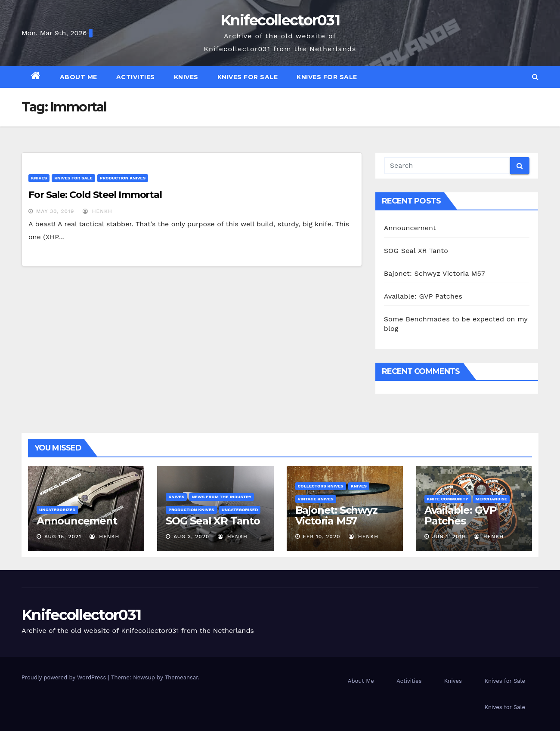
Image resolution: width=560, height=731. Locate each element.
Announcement (410, 228)
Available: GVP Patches (423, 296)
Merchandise (492, 499)
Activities (136, 77)
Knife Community (448, 499)
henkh (97, 211)
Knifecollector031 (280, 20)
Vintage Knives (316, 499)
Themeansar (181, 677)
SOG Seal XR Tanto (416, 251)
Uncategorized (57, 510)
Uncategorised (240, 510)
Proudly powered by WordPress (65, 677)
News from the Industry (221, 497)
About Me (79, 77)
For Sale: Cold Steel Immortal (95, 195)
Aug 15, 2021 (63, 537)
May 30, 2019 (55, 211)
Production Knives (123, 178)
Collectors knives (321, 486)
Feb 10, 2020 (321, 537)
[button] (535, 77)
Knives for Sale (248, 77)
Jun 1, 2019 (449, 537)
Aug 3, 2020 (191, 537)
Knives (186, 77)
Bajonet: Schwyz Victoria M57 (435, 273)
